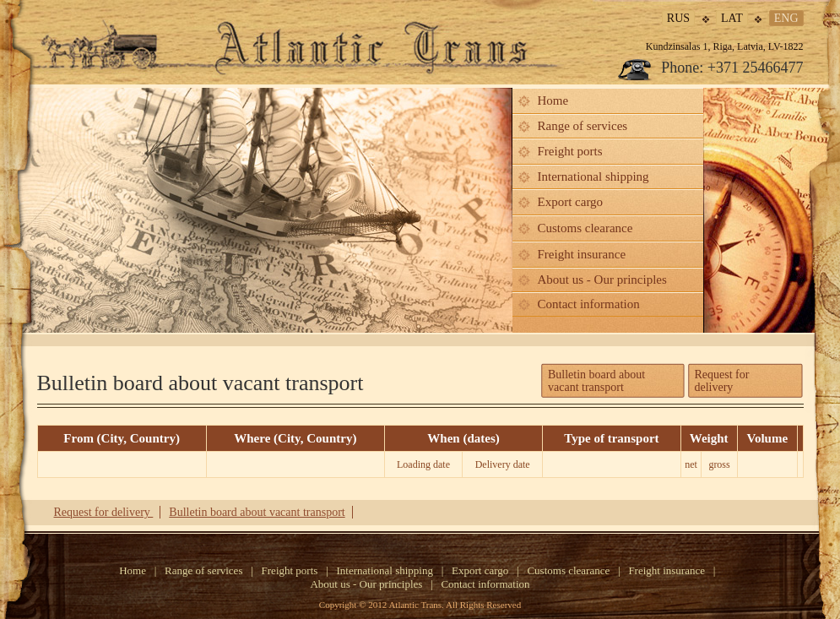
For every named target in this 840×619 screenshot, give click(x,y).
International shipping (593, 176)
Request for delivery (722, 381)
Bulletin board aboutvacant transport (596, 381)
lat (732, 18)
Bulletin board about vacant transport (257, 512)
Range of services (583, 126)
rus (678, 18)
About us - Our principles (602, 280)
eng (786, 18)
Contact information (589, 304)
